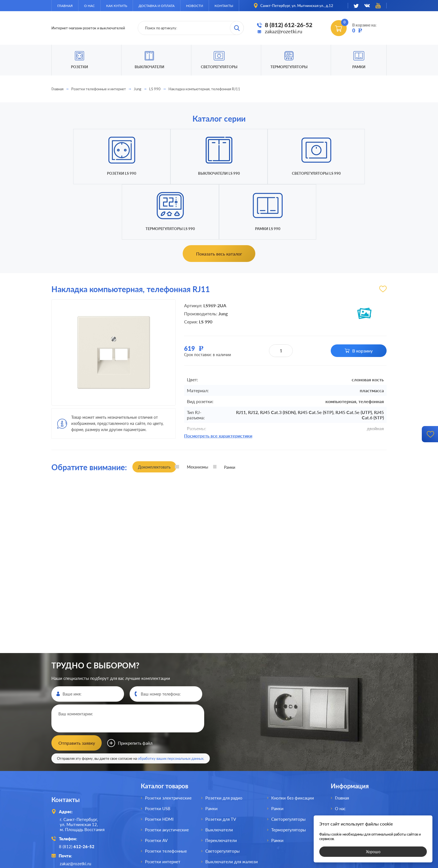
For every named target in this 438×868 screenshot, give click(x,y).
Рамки (359, 67)
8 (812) (78, 790)
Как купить (117, 6)
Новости (195, 6)
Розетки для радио (224, 742)
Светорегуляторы (219, 67)
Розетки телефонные (166, 795)
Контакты (224, 6)
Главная (65, 6)
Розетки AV (156, 784)
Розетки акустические (167, 774)
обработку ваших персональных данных (171, 703)
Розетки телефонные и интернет (99, 89)
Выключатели (219, 774)
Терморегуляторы (289, 67)
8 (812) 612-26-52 (289, 25)
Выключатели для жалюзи (232, 806)
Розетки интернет (163, 806)
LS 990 (155, 89)
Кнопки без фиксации (293, 742)
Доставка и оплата (157, 6)
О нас (89, 6)
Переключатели (221, 784)
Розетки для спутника (166, 816)
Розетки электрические (168, 742)
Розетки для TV (221, 763)
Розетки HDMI (159, 763)
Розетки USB (158, 753)
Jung (138, 89)
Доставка (344, 774)
